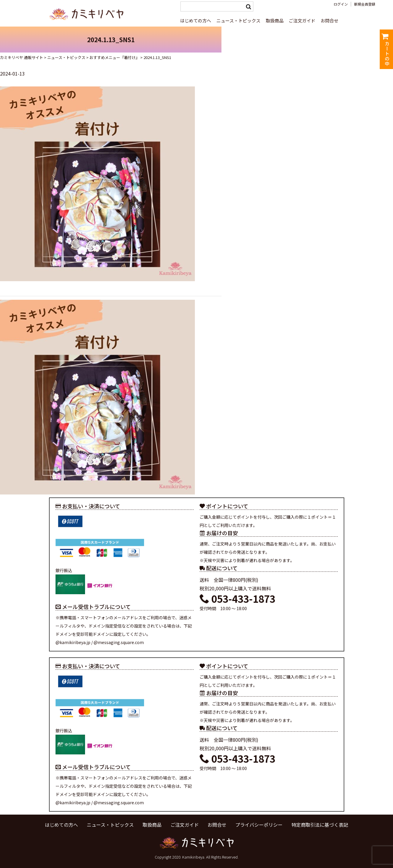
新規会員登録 (365, 4)
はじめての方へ (196, 21)
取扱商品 (275, 21)
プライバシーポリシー (259, 825)
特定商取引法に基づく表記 (320, 825)
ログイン (341, 4)
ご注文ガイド (302, 21)
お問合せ (330, 21)
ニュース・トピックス (238, 21)
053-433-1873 (237, 599)
